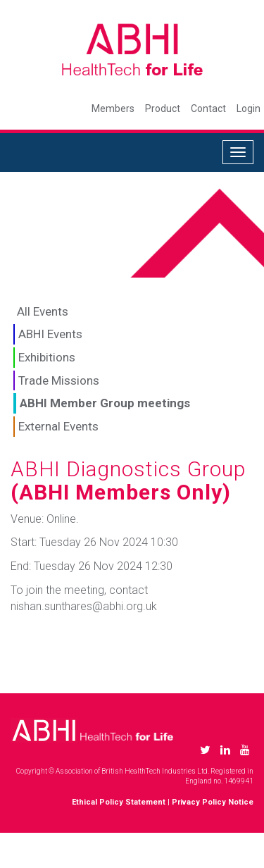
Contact (208, 108)
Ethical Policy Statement (119, 802)
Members (113, 108)
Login (249, 108)
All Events (43, 311)
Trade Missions (59, 380)
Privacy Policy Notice (213, 802)
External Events (58, 426)
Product (163, 108)
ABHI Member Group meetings (105, 403)
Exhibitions (47, 357)
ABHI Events (50, 334)
